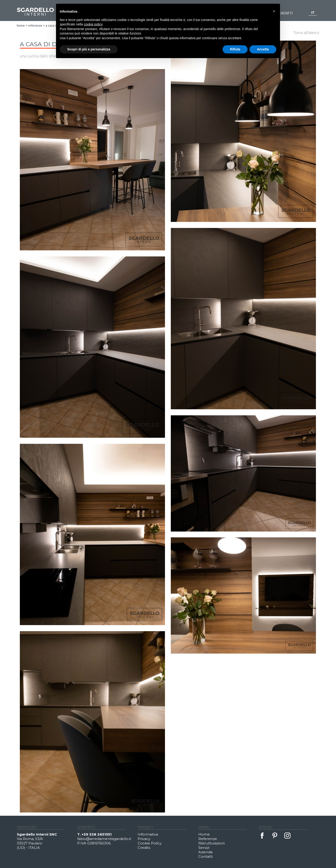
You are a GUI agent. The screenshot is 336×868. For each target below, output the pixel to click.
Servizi (204, 848)
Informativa (148, 834)
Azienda (205, 852)
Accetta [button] (263, 49)
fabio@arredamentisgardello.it (104, 839)
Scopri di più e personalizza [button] (89, 49)
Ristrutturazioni (212, 843)
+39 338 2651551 (97, 834)
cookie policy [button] (93, 24)
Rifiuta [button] (235, 49)
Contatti (285, 13)
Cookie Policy (150, 843)
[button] (274, 11)
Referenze (35, 25)
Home (21, 25)
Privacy (144, 839)
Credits (144, 848)
